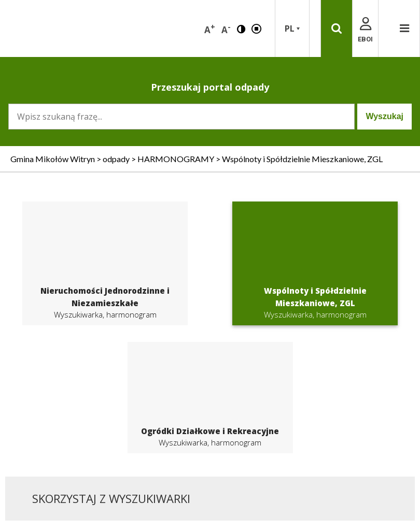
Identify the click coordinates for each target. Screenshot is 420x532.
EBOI (365, 30)
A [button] (210, 29)
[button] (241, 28)
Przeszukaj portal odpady (210, 87)
